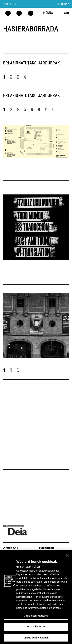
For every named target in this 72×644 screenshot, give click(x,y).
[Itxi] (67, 558)
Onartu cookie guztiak (36, 640)
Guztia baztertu (36, 629)
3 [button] (18, 77)
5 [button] (32, 110)
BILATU (64, 13)
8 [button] (53, 110)
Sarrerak (63, 4)
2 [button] (11, 77)
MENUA (48, 13)
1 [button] (4, 77)
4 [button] (25, 77)
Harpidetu (9, 4)
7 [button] (46, 110)
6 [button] (39, 110)
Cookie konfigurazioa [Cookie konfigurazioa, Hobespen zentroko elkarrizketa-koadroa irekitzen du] (36, 618)
